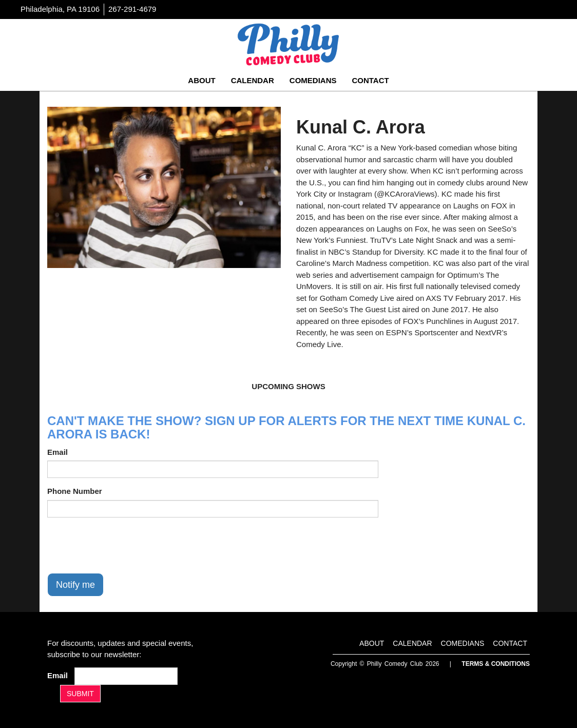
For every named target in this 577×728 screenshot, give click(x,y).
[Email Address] (126, 676)
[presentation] (125, 545)
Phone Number (75, 491)
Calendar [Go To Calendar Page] (253, 80)
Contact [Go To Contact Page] (370, 80)
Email (57, 452)
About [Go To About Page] (201, 80)
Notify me (75, 585)
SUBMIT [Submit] (80, 694)
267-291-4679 (132, 9)
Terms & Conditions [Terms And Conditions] (496, 664)
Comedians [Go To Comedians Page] (313, 80)
